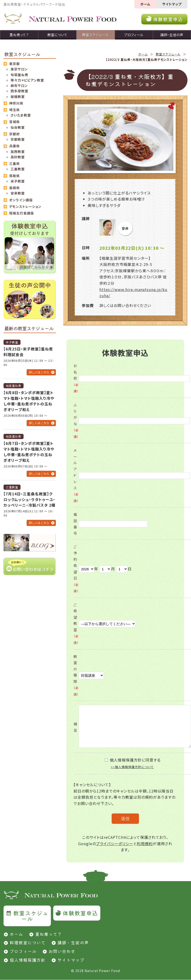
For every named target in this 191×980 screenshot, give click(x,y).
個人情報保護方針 (28, 960)
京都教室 (18, 139)
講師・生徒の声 (73, 942)
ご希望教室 (76, 624)
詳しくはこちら (39, 372)
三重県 (14, 163)
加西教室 (18, 152)
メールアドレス (76, 475)
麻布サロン (19, 86)
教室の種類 (76, 675)
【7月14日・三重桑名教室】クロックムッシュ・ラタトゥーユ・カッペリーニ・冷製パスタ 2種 (29, 499)
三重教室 (18, 169)
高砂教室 (18, 157)
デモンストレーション (25, 206)
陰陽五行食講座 (22, 213)
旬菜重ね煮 (19, 75)
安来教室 (18, 193)
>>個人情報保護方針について (132, 767)
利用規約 (145, 844)
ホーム (145, 4)
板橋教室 (18, 97)
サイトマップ (172, 4)
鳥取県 (14, 176)
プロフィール (23, 951)
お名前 (76, 378)
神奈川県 (16, 103)
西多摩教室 (19, 91)
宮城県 (14, 122)
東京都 (14, 64)
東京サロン (19, 69)
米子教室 (18, 181)
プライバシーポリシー (115, 844)
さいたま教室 (21, 115)
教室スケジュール (168, 54)
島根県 (14, 188)
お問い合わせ (62, 951)
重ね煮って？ (49, 934)
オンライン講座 (21, 200)
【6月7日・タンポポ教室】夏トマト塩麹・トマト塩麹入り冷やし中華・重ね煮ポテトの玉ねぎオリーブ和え (29, 452)
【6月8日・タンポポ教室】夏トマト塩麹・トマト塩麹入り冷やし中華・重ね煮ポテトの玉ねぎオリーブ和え (29, 401)
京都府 (14, 134)
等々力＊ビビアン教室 (27, 80)
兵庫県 (14, 146)
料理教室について (28, 942)
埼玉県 (14, 110)
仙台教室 (18, 127)
